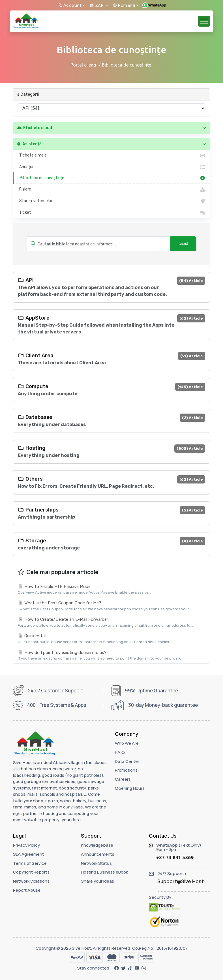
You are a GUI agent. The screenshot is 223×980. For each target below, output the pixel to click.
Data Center (127, 761)
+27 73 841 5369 (175, 857)
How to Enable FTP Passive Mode (111, 590)
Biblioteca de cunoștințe (112, 178)
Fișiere (111, 189)
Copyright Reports (31, 872)
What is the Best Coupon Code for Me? (111, 606)
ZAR (97, 5)
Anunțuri (111, 167)
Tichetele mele (111, 155)
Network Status (96, 863)
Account (70, 5)
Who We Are (127, 743)
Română (124, 5)
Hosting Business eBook (104, 872)
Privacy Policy (26, 845)
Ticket (111, 213)
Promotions (126, 770)
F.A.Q (120, 752)
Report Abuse (27, 890)
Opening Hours (130, 788)
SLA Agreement (28, 854)
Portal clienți (83, 65)
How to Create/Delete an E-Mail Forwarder (111, 622)
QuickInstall (111, 639)
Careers (123, 779)
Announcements (98, 854)
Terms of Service (30, 863)
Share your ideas (97, 881)
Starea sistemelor (111, 201)
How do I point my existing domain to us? (111, 656)
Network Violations (31, 881)
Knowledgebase (97, 845)
